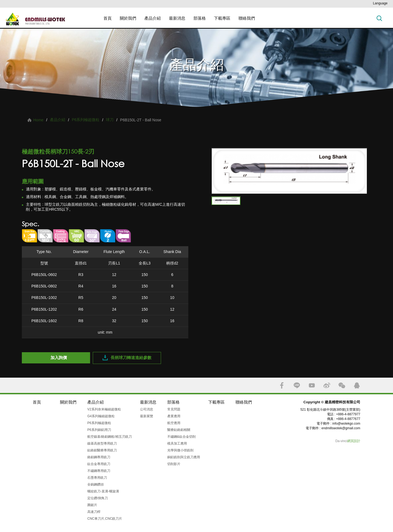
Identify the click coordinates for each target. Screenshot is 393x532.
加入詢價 (59, 358)
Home (38, 120)
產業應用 (174, 416)
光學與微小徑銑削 (180, 450)
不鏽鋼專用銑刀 (99, 471)
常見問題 (174, 409)
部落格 (200, 18)
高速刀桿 (94, 512)
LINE (297, 385)
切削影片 (174, 464)
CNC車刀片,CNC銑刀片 (105, 519)
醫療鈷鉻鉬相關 (179, 430)
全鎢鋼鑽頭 (96, 484)
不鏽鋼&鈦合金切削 (181, 437)
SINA (327, 385)
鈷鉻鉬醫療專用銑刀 (102, 450)
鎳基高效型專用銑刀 (102, 443)
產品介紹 (153, 18)
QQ (357, 385)
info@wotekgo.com (346, 424)
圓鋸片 (92, 505)
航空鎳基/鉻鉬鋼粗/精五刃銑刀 (110, 437)
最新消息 (177, 18)
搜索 (379, 18)
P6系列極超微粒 (86, 120)
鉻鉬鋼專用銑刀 (99, 457)
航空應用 (174, 423)
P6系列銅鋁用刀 (99, 430)
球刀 (110, 120)
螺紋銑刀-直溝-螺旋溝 (103, 491)
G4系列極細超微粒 (101, 416)
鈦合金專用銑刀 (99, 464)
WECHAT (342, 385)
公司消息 (147, 409)
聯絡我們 (247, 18)
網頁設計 (354, 441)
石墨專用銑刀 (97, 478)
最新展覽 (147, 416)
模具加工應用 (177, 443)
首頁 (108, 18)
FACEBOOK (282, 385)
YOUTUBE (312, 385)
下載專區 (222, 18)
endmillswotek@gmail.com (341, 428)
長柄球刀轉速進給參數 (131, 358)
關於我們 (128, 18)
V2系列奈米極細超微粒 (104, 409)
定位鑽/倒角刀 (98, 498)
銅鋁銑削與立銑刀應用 (184, 457)
